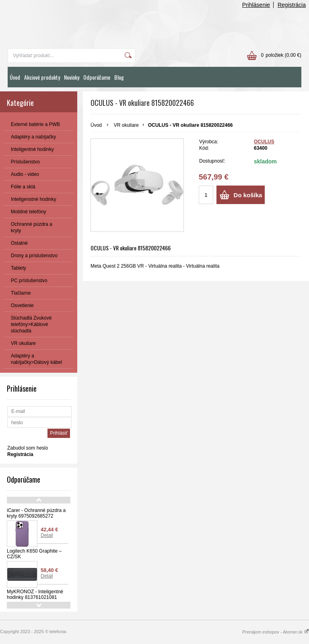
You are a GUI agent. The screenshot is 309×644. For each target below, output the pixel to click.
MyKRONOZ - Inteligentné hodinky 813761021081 (35, 594)
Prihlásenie (256, 5)
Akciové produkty (42, 77)
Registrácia (292, 5)
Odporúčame (97, 77)
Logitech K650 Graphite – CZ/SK (34, 554)
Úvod (15, 77)
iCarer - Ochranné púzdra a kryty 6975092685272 (36, 513)
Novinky (72, 77)
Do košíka (248, 195)
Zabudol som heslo (28, 448)
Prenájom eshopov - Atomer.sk (276, 632)
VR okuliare (126, 125)
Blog (119, 77)
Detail (47, 535)
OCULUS (264, 142)
